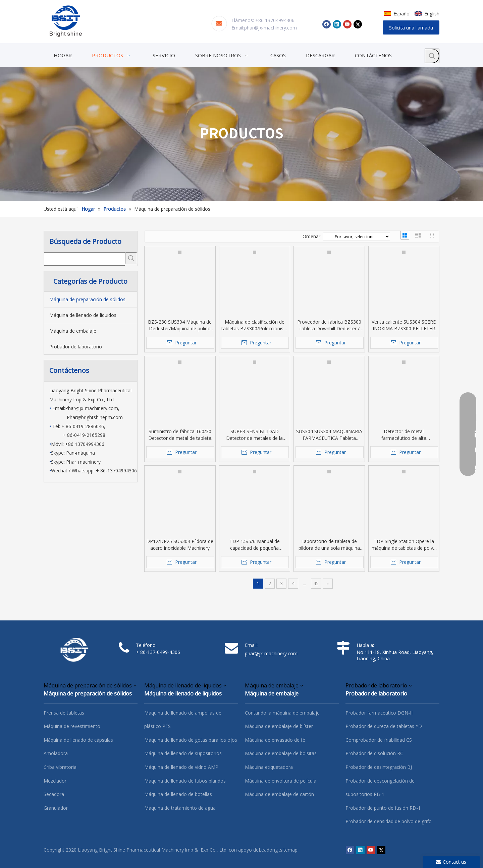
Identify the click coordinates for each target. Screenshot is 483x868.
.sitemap (288, 850)
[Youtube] (347, 24)
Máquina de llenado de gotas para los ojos (191, 740)
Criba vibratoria (60, 767)
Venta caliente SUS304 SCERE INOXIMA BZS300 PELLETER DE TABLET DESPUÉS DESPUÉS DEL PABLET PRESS (404, 325)
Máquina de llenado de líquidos (83, 315)
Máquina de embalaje (73, 331)
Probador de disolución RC (374, 753)
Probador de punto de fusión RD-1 (383, 808)
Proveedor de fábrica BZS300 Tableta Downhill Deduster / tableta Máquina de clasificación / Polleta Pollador (329, 325)
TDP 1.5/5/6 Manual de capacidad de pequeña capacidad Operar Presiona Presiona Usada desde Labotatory (254, 545)
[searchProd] (85, 259)
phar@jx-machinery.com (271, 28)
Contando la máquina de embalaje (282, 713)
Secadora (54, 794)
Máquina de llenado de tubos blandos (185, 781)
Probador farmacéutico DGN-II (379, 713)
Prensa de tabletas (64, 713)
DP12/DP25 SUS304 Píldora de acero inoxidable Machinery (180, 545)
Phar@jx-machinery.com (92, 408)
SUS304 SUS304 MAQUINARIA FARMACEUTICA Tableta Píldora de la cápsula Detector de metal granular (329, 435)
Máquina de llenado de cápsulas (78, 740)
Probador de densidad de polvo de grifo (389, 821)
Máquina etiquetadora (269, 767)
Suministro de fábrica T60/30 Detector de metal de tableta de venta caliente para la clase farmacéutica (180, 435)
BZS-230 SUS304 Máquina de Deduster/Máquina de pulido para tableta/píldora (180, 325)
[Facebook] (327, 24)
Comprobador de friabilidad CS (379, 740)
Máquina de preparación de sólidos (87, 299)
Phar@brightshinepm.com (95, 417)
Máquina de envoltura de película (281, 781)
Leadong (268, 850)
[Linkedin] (337, 24)
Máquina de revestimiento (72, 726)
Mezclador (55, 781)
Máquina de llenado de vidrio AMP (181, 767)
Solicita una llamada (411, 27)
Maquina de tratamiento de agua (180, 808)
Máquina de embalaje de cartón (279, 794)
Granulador (56, 808)
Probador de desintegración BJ (379, 767)
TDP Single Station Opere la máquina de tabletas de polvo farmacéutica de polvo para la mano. (404, 545)
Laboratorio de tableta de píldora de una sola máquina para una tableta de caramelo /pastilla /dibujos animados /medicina (329, 545)
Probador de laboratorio (76, 347)
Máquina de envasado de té (275, 740)
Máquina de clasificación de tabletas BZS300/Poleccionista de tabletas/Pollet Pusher (255, 325)
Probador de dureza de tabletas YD (384, 726)
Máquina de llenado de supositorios (183, 753)
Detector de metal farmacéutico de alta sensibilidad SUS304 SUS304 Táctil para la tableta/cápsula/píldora (404, 435)
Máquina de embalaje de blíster (279, 726)
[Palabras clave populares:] (432, 56)
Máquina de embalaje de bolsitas (281, 753)
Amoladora (56, 753)
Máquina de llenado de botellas (178, 794)
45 (316, 583)
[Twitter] (358, 24)
